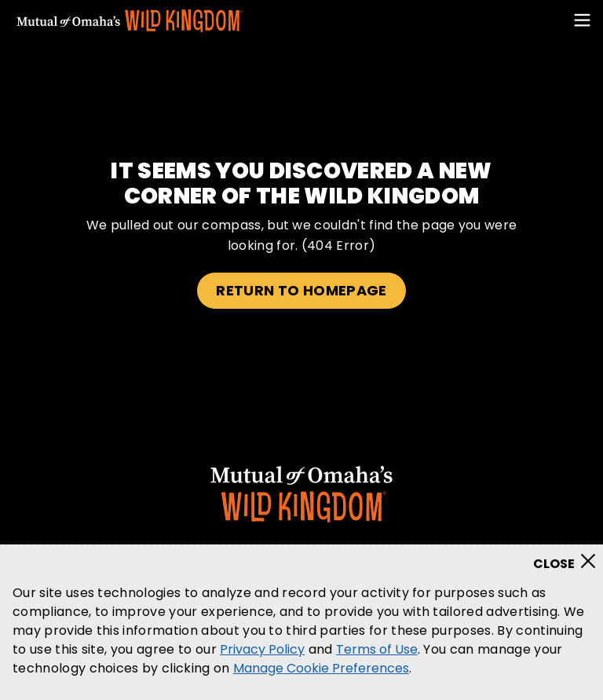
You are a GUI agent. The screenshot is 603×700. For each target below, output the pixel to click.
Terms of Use (377, 649)
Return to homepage (301, 290)
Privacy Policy (262, 649)
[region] (301, 622)
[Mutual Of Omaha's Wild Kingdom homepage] (130, 21)
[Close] (570, 556)
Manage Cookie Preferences (321, 668)
